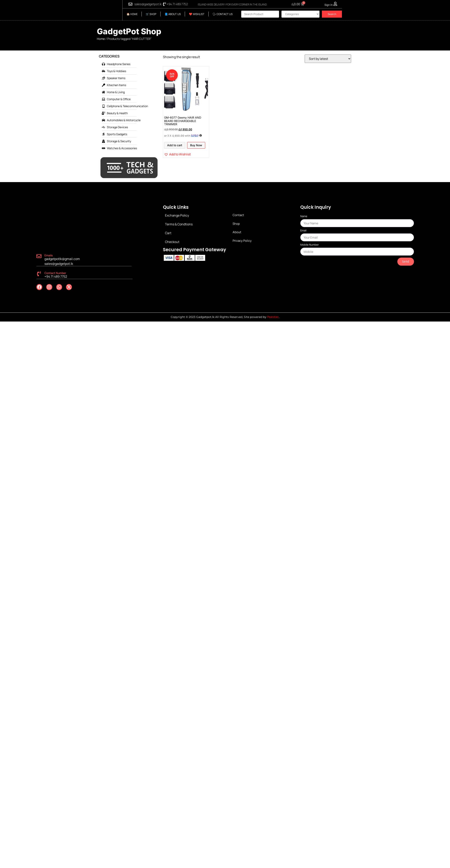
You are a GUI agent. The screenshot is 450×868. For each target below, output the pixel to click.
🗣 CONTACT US (223, 14)
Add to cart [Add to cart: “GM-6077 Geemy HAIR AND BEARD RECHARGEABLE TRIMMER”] (175, 145)
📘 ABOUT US (173, 14)
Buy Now (196, 145)
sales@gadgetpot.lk (148, 4)
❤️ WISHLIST (197, 14)
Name (304, 216)
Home (101, 39)
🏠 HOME (132, 14)
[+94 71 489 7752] (164, 4)
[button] (177, 154)
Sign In (329, 5)
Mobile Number (310, 245)
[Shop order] (328, 59)
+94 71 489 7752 (177, 4)
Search (332, 14)
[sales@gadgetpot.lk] (130, 4)
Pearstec (273, 317)
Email (303, 231)
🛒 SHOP (151, 14)
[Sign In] (335, 4)
